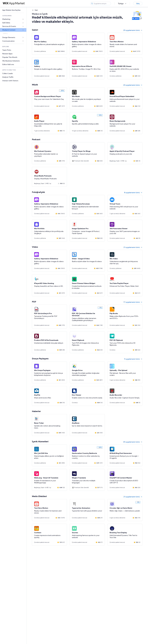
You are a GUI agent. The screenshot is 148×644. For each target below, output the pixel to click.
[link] (13, 10)
